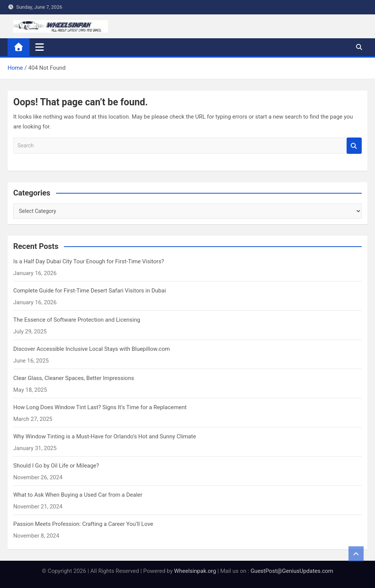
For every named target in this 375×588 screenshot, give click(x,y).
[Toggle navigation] (40, 47)
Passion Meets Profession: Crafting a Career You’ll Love (83, 524)
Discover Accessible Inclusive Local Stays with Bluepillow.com (91, 349)
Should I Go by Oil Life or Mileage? (56, 466)
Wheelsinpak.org (195, 571)
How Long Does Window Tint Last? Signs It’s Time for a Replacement (100, 407)
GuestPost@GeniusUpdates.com (292, 571)
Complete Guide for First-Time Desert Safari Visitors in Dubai (90, 291)
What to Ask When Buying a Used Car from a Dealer (78, 495)
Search (354, 146)
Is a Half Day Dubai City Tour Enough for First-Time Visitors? (89, 261)
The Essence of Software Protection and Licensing (77, 320)
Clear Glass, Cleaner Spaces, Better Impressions (74, 378)
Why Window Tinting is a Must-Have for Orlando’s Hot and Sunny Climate (105, 436)
